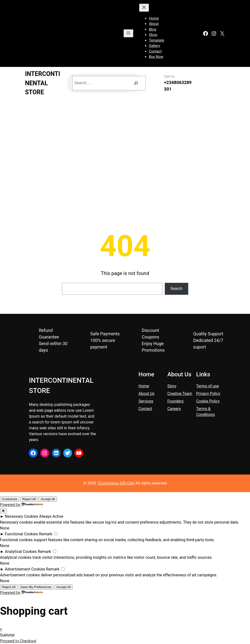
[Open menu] (128, 33)
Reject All (29, 499)
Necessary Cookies (21, 516)
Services (146, 401)
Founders (175, 401)
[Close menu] (144, 8)
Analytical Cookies (21, 552)
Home (144, 386)
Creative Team (180, 394)
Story (172, 386)
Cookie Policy (208, 401)
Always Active (51, 516)
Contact (145, 409)
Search (176, 289)
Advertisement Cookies (25, 569)
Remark (46, 534)
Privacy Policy (208, 394)
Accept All (48, 499)
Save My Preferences (36, 587)
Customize (10, 499)
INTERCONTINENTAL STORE (42, 83)
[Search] (136, 83)
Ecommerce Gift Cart (116, 483)
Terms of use (208, 386)
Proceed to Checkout (18, 641)
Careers (174, 409)
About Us (146, 394)
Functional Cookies (21, 534)
